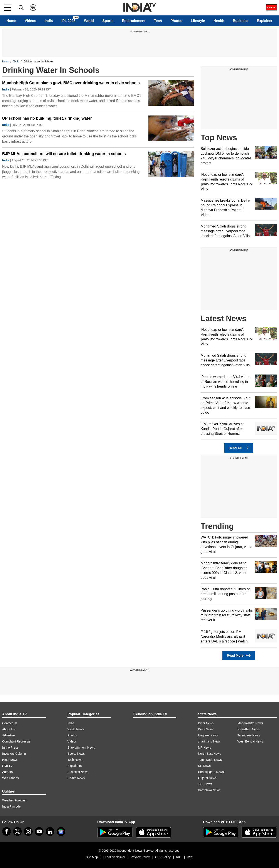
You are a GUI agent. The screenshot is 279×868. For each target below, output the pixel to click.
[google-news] (61, 831)
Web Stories (10, 778)
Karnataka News (209, 790)
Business (241, 21)
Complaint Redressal (16, 741)
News (5, 62)
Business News (78, 772)
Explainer (265, 21)
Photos (176, 21)
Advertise (8, 735)
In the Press (10, 748)
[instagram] (28, 831)
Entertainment (134, 21)
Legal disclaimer (114, 857)
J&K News (205, 784)
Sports (108, 21)
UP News (204, 766)
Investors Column (14, 754)
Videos (30, 21)
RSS (190, 857)
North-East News (210, 754)
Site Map (92, 857)
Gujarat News (207, 778)
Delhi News (206, 729)
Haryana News (208, 735)
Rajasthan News (249, 729)
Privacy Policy (140, 857)
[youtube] (39, 831)
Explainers (75, 766)
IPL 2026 (68, 21)
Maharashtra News (250, 723)
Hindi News (10, 760)
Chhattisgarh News (211, 772)
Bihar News (206, 723)
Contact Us (10, 723)
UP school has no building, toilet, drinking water (47, 118)
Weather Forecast (14, 800)
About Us (8, 729)
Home (11, 21)
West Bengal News (250, 741)
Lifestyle (198, 21)
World (89, 21)
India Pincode (11, 806)
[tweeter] (17, 831)
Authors (7, 772)
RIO (179, 857)
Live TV (7, 766)
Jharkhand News (209, 741)
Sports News (76, 754)
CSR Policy (163, 857)
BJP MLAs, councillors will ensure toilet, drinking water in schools (64, 154)
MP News (205, 748)
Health (219, 21)
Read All (239, 448)
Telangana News (249, 735)
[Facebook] (7, 831)
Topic (16, 62)
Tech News (75, 760)
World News (76, 729)
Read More (239, 656)
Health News (76, 778)
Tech (158, 21)
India (49, 21)
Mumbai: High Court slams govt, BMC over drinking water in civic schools (71, 83)
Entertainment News (81, 748)
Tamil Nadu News (210, 760)
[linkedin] (50, 831)
